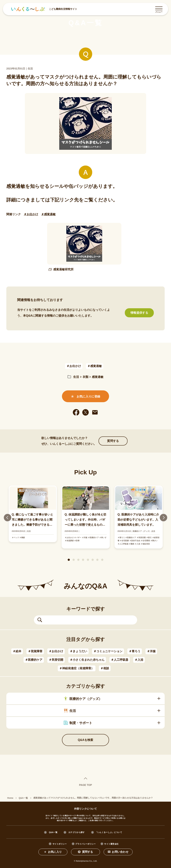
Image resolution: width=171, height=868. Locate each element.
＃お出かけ (31, 214)
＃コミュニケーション (108, 651)
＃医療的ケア (34, 660)
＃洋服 (151, 651)
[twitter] (85, 412)
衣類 (85, 377)
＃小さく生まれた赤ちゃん (87, 660)
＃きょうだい (78, 651)
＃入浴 (139, 660)
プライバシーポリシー (85, 844)
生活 (76, 377)
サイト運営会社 (111, 844)
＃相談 (105, 668)
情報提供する (139, 313)
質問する (113, 441)
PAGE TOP (85, 785)
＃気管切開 (56, 660)
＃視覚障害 (35, 651)
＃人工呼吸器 (120, 660)
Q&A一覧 (53, 832)
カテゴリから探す (77, 832)
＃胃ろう (135, 651)
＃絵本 (17, 651)
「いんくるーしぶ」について (109, 832)
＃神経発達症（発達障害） (77, 668)
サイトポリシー (60, 844)
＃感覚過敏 (48, 214)
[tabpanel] (86, 517)
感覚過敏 (98, 377)
